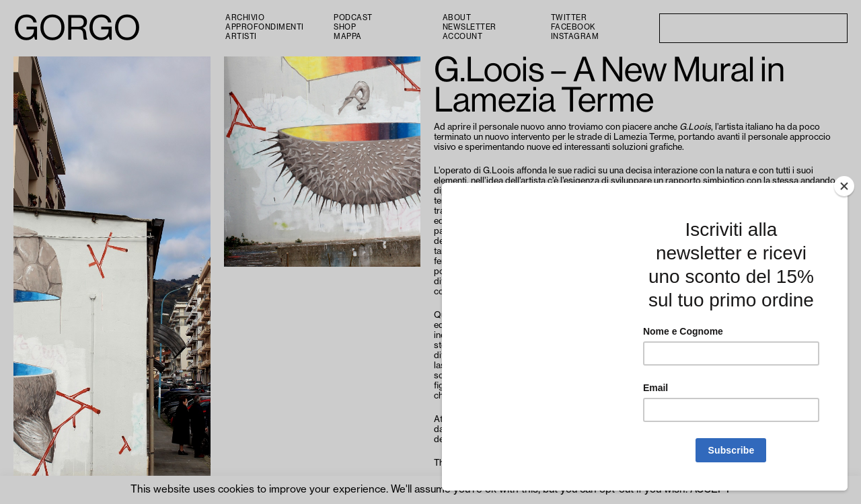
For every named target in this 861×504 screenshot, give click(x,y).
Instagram (575, 37)
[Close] (844, 186)
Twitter (569, 18)
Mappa (348, 37)
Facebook (573, 27)
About (457, 18)
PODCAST (353, 18)
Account (463, 37)
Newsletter (470, 27)
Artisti (241, 37)
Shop (345, 27)
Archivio (245, 18)
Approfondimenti (265, 27)
